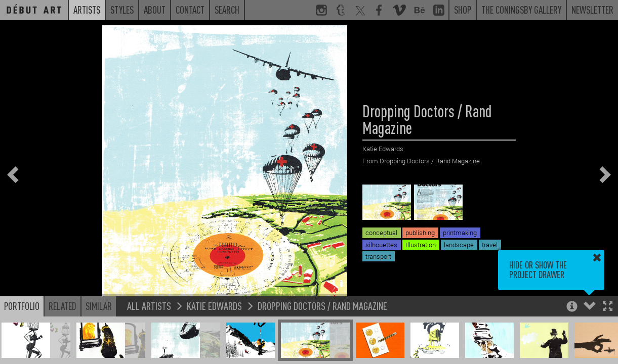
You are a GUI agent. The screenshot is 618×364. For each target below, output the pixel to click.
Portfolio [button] (22, 306)
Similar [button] (99, 306)
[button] (608, 307)
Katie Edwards (214, 306)
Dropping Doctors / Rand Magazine (322, 306)
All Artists (149, 306)
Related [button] (63, 306)
